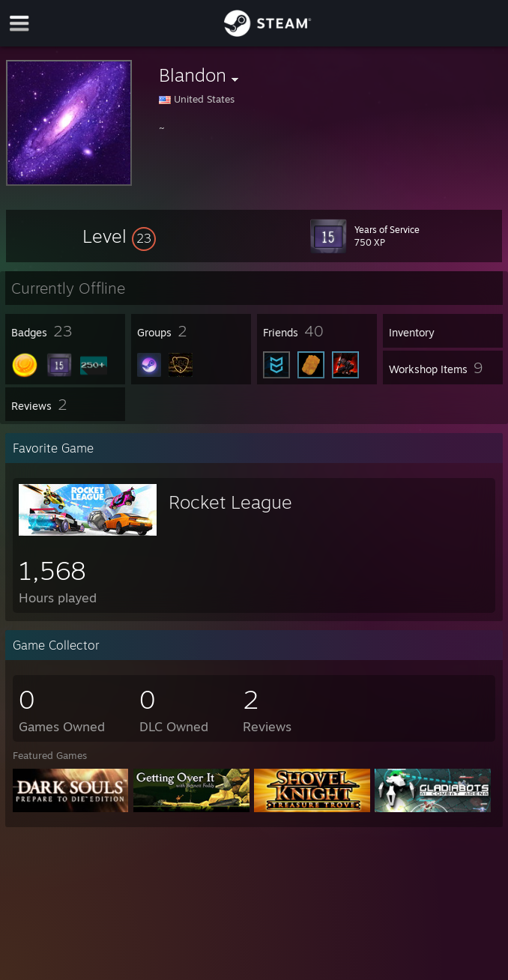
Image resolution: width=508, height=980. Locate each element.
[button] (119, 236)
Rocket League (230, 502)
